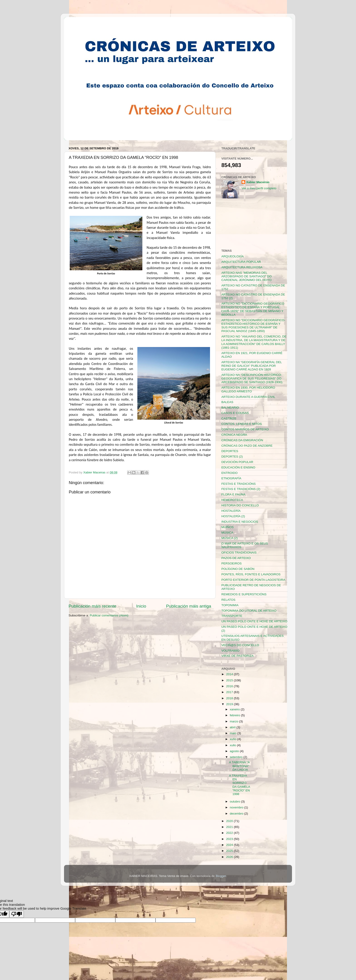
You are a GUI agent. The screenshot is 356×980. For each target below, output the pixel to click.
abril (233, 727)
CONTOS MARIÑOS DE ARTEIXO (245, 429)
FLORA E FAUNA (233, 494)
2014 (230, 674)
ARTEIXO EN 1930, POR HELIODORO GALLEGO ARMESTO (248, 389)
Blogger (221, 876)
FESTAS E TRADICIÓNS (239, 484)
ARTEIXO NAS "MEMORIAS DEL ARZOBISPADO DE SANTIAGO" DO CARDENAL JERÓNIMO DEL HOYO (246, 276)
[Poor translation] (17, 914)
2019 (230, 704)
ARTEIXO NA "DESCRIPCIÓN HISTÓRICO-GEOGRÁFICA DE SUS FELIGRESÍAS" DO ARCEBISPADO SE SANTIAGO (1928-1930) (252, 378)
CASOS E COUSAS (235, 413)
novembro (237, 807)
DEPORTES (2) (232, 457)
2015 (230, 680)
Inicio (141, 606)
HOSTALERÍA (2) (233, 516)
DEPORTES (230, 451)
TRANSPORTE (232, 616)
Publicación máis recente (92, 606)
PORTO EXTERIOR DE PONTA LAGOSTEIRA (253, 580)
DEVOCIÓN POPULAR (237, 462)
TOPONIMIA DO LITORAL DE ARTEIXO (249, 611)
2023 (230, 839)
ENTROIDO (229, 473)
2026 (230, 857)
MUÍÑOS (227, 527)
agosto (235, 751)
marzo (234, 721)
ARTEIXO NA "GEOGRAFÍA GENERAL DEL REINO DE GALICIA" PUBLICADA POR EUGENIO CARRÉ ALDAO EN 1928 (252, 366)
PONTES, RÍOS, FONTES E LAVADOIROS (251, 574)
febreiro (235, 715)
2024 (230, 845)
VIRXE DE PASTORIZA (237, 656)
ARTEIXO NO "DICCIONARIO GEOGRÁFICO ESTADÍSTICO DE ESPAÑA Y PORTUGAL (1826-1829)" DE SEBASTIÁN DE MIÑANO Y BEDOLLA (253, 309)
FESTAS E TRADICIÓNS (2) (241, 489)
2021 (230, 827)
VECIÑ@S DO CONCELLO (240, 645)
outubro (235, 801)
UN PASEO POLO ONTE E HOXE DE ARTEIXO (254, 621)
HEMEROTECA (232, 500)
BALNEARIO (230, 408)
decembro (237, 814)
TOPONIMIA (230, 605)
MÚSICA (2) (230, 538)
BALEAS (227, 402)
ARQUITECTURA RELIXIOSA (242, 267)
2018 (230, 698)
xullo (233, 745)
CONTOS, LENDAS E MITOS (242, 424)
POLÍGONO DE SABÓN (238, 569)
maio (234, 733)
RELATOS (228, 600)
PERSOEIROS (231, 563)
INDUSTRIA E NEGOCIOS (240, 522)
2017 (230, 692)
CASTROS (229, 418)
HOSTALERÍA (231, 511)
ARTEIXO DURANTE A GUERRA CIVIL (248, 397)
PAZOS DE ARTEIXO (236, 558)
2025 (230, 851)
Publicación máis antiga (189, 606)
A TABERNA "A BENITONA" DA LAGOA (239, 766)
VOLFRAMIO (230, 651)
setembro (237, 757)
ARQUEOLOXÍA (232, 256)
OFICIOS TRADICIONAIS (239, 553)
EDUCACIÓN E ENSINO (238, 467)
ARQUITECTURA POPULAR (241, 262)
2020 (230, 821)
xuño (234, 739)
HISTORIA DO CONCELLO (240, 505)
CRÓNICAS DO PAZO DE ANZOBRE (247, 446)
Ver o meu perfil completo (259, 188)
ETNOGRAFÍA (231, 478)
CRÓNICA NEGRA (234, 435)
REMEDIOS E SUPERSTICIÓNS (244, 594)
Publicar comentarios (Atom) (109, 615)
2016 (230, 686)
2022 (230, 833)
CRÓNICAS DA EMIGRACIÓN (242, 440)
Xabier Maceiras (258, 182)
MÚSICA (227, 533)
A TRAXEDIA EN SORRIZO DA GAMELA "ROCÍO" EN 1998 (240, 785)
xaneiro (235, 709)
